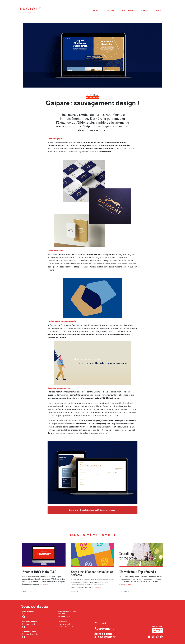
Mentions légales (65, 624)
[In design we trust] (158, 630)
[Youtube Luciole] (161, 637)
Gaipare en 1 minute (57, 338)
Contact (159, 10)
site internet (105, 152)
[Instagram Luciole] (153, 637)
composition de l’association (108, 392)
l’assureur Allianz (66, 254)
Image (144, 10)
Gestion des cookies (66, 627)
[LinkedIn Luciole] (157, 637)
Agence (111, 10)
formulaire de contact (67, 395)
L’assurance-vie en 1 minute (116, 334)
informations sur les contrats (82, 392)
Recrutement (104, 628)
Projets (96, 10)
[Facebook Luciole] (149, 637)
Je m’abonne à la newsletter (105, 635)
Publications (128, 10)
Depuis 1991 (63, 621)
